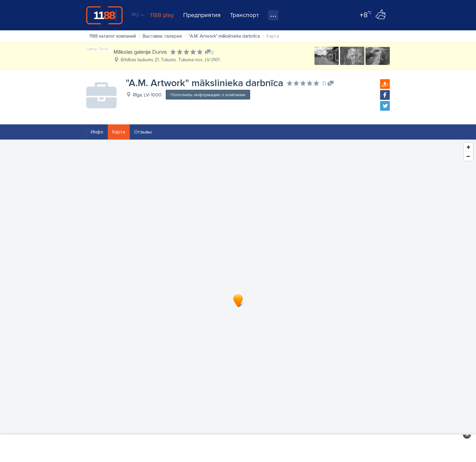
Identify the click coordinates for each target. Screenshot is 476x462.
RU (138, 15)
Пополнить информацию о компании (208, 95)
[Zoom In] (468, 147)
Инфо (97, 132)
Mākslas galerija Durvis (140, 52)
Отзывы (143, 132)
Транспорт (244, 15)
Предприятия (202, 15)
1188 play (162, 15)
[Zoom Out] (468, 156)
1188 (104, 15)
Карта (119, 132)
